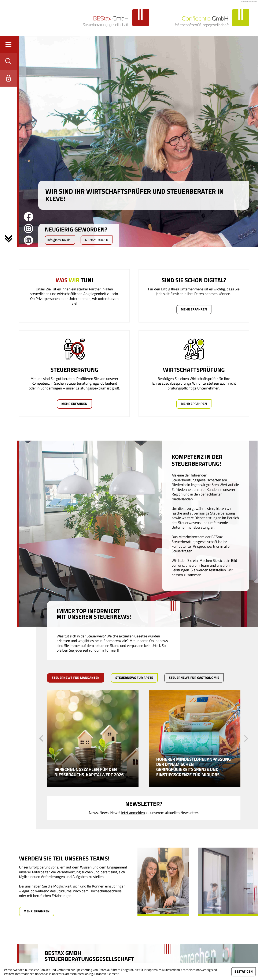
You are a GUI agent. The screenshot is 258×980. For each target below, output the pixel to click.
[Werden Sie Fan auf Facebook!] (29, 217)
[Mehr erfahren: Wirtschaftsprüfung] (194, 404)
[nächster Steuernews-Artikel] (246, 738)
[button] (8, 61)
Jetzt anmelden (133, 813)
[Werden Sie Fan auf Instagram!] (29, 229)
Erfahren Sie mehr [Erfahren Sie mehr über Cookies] (106, 974)
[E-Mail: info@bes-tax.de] (60, 240)
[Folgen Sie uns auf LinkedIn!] (29, 240)
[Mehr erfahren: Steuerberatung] (74, 404)
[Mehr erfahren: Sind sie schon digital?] (194, 310)
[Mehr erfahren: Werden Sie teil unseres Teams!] (37, 912)
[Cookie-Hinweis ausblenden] (244, 972)
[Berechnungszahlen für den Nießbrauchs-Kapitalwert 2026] (93, 738)
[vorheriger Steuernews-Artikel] (41, 738)
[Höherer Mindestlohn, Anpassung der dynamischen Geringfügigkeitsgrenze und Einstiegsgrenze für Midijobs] (195, 738)
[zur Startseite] (116, 18)
